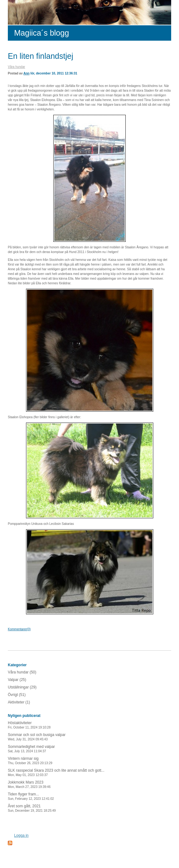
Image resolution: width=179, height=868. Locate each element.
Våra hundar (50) (22, 672)
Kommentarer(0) (19, 629)
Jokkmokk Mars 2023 (29, 784)
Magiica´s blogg (42, 33)
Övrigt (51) (17, 695)
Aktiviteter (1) (19, 702)
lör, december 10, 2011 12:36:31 (54, 73)
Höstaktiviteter (29, 725)
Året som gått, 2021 (32, 808)
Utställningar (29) (22, 687)
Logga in (21, 835)
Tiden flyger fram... (31, 796)
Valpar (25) (17, 680)
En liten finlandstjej (40, 56)
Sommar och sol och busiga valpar (37, 737)
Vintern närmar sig (30, 761)
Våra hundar (16, 67)
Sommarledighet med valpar (31, 749)
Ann (26, 73)
